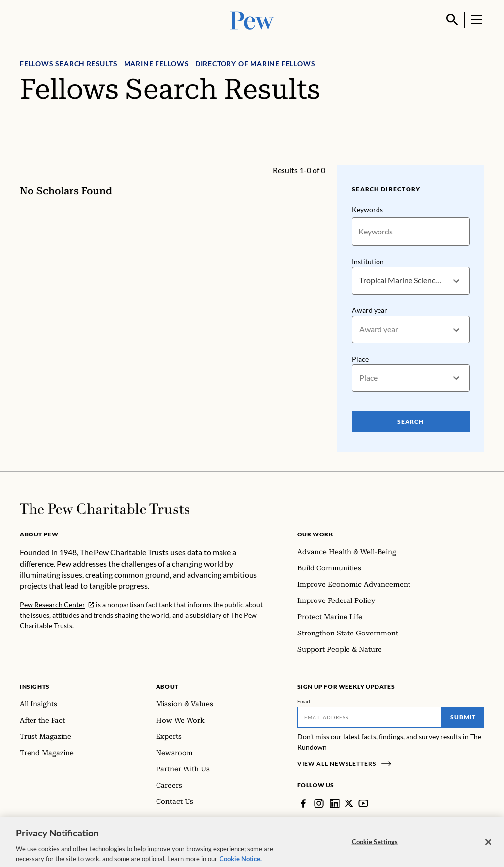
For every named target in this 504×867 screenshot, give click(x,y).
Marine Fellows (157, 63)
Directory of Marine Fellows (255, 63)
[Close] (488, 849)
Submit (463, 717)
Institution (368, 261)
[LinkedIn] (335, 803)
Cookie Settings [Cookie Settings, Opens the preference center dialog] (375, 849)
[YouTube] (363, 803)
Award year (370, 310)
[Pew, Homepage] (252, 19)
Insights (35, 686)
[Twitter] (349, 803)
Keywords (367, 210)
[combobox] (360, 281)
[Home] (105, 509)
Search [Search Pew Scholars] (411, 421)
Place (360, 359)
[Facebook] (303, 803)
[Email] (370, 717)
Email (304, 701)
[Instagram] (319, 803)
